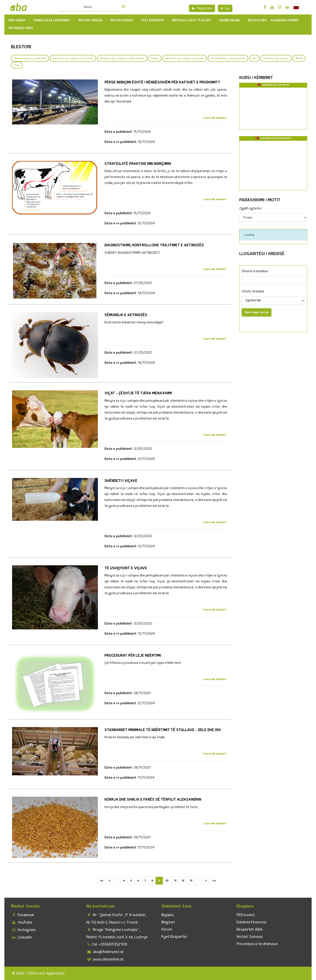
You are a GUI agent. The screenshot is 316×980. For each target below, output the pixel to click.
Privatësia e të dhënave (257, 944)
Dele (17, 65)
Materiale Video (21, 28)
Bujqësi (167, 915)
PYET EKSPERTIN (153, 20)
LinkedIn (22, 937)
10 (167, 881)
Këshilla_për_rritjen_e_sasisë (185, 58)
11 (175, 881)
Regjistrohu (202, 8)
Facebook (23, 915)
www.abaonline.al (105, 959)
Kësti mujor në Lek (257, 312)
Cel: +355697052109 (107, 944)
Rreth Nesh (18, 20)
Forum (167, 929)
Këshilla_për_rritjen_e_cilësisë (73, 58)
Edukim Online (230, 20)
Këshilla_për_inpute (276, 58)
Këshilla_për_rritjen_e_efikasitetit (122, 58)
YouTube (22, 922)
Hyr (225, 8)
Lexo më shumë (215, 118)
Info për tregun (91, 20)
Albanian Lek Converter (276, 85)
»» (214, 881)
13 (191, 881)
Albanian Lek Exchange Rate (276, 138)
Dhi (254, 58)
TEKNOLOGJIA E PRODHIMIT (53, 20)
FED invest (246, 915)
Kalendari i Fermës (285, 20)
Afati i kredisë (253, 291)
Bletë (299, 58)
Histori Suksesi (122, 20)
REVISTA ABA (257, 20)
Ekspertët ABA (250, 929)
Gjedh (155, 58)
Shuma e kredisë (255, 271)
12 (183, 881)
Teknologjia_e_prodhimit (30, 58)
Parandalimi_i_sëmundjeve (228, 58)
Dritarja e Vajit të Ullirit (192, 20)
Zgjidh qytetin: (251, 208)
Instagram (23, 930)
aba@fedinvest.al (105, 952)
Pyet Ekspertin (174, 937)
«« (102, 881)
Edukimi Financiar (252, 922)
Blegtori (168, 922)
